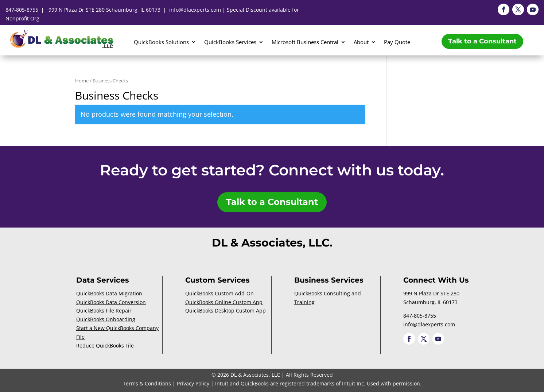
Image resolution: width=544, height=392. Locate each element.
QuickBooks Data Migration (109, 293)
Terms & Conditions (147, 383)
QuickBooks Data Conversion (111, 302)
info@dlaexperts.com (195, 10)
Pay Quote (397, 42)
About (361, 42)
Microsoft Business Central (305, 42)
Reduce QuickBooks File (105, 346)
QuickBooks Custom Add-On (219, 293)
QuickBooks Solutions (161, 42)
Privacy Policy (193, 383)
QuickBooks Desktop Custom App (226, 311)
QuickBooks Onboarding (106, 319)
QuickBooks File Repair (104, 311)
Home (82, 81)
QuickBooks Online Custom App (224, 302)
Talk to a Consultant (482, 41)
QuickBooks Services (230, 42)
